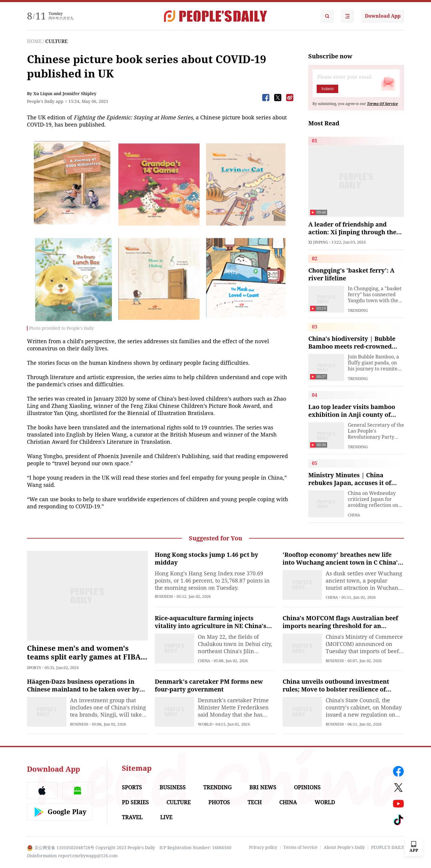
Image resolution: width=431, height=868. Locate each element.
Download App (383, 16)
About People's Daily (344, 847)
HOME (34, 41)
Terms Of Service (382, 104)
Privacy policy (263, 847)
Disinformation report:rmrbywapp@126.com (72, 856)
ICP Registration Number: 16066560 (195, 848)
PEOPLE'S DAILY (388, 847)
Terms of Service (301, 847)
